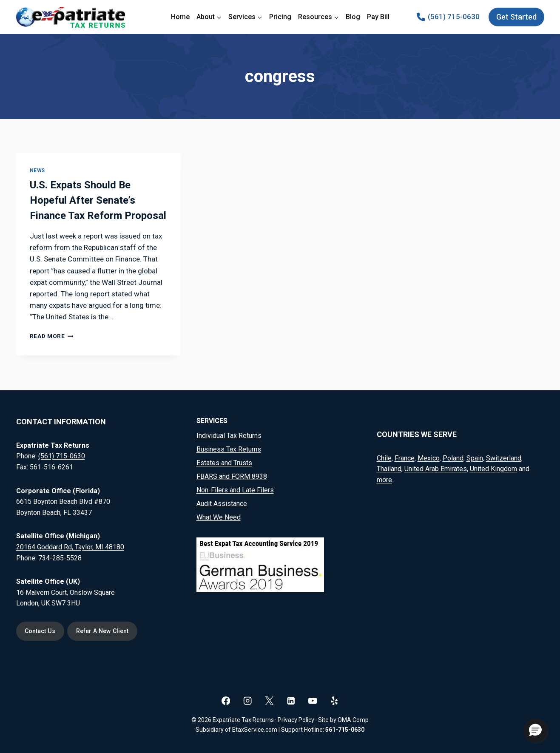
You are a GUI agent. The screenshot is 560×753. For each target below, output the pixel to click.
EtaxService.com (255, 730)
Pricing (280, 17)
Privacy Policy (296, 720)
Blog (353, 17)
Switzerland (504, 458)
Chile (384, 458)
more (384, 479)
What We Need (219, 517)
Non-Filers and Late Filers (235, 490)
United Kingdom (493, 469)
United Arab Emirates (436, 469)
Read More (52, 336)
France (405, 458)
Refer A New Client (104, 631)
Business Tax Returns (229, 449)
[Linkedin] (291, 700)
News (37, 170)
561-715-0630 (345, 730)
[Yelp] (334, 700)
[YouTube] (313, 700)
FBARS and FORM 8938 (232, 476)
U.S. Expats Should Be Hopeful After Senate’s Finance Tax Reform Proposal (98, 200)
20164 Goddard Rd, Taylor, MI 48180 (70, 547)
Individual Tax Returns (229, 436)
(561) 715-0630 (62, 456)
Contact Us (41, 631)
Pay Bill (378, 17)
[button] (535, 730)
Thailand (389, 469)
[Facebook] (226, 700)
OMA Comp (353, 720)
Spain (475, 458)
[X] (269, 700)
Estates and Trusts (224, 463)
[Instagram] (248, 700)
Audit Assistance (222, 504)
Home (180, 17)
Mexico (429, 458)
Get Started (516, 17)
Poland (453, 458)
